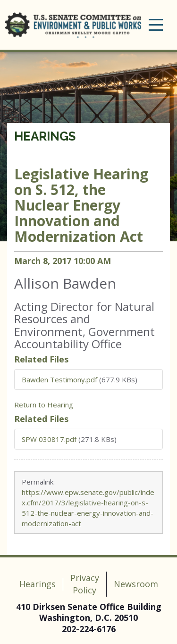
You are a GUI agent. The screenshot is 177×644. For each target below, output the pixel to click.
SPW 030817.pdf (49, 439)
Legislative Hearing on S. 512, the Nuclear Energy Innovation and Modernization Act (81, 205)
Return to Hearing (44, 405)
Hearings (45, 136)
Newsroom (136, 584)
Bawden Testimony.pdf (59, 379)
